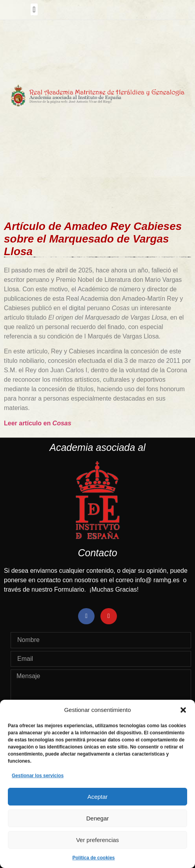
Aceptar (98, 797)
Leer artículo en (38, 423)
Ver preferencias (97, 840)
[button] (183, 710)
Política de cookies (93, 858)
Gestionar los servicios (38, 776)
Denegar (98, 818)
